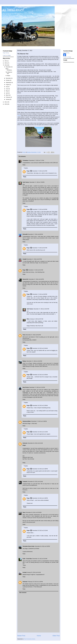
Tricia (24, 335)
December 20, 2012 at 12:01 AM (40, 530)
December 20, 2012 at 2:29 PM (42, 546)
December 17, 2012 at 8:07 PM (34, 259)
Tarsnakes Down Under (29, 546)
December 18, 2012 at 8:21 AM (35, 443)
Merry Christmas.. (9, 69)
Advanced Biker (27, 421)
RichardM (25, 234)
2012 (6, 65)
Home (39, 636)
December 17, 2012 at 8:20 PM (40, 209)
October (8, 80)
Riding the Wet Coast (28, 457)
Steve (24, 512)
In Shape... (8, 76)
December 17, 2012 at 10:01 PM (41, 309)
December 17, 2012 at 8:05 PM (35, 234)
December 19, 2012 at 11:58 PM (40, 469)
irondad (25, 572)
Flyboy (24, 361)
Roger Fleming (6, 53)
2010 (6, 104)
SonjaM (25, 259)
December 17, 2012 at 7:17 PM (36, 160)
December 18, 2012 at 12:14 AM (40, 432)
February (8, 97)
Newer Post (21, 636)
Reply (24, 165)
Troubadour (26, 160)
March (8, 95)
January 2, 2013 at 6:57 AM (37, 319)
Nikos (28, 319)
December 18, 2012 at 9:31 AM (35, 482)
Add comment (23, 593)
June (7, 89)
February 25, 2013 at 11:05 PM (35, 582)
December (9, 67)
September (9, 82)
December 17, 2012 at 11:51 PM (37, 387)
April (7, 93)
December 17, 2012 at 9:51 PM (33, 335)
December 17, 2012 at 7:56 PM (37, 182)
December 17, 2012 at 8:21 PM (40, 248)
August (8, 85)
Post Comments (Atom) (30, 639)
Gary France (26, 387)
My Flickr (25, 459)
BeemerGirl (26, 279)
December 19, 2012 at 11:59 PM (40, 498)
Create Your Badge (7, 55)
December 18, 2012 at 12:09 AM (40, 405)
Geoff (19, 116)
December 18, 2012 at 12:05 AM (40, 375)
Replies (26, 168)
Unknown (25, 443)
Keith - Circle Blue (27, 559)
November (9, 78)
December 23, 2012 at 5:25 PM (40, 559)
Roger (28, 171)
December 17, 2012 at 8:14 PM (40, 171)
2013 (6, 63)
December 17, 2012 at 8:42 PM (36, 279)
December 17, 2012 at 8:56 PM (40, 294)
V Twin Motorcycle (37, 587)
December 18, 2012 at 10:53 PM (34, 512)
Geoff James (26, 182)
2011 (6, 102)
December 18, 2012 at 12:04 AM (40, 348)
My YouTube (31, 459)
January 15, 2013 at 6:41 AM (34, 572)
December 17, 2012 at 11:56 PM (39, 421)
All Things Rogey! (13, 10)
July (7, 87)
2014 (6, 61)
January (8, 99)
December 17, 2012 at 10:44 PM (34, 361)
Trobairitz (25, 482)
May (7, 91)
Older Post (56, 636)
